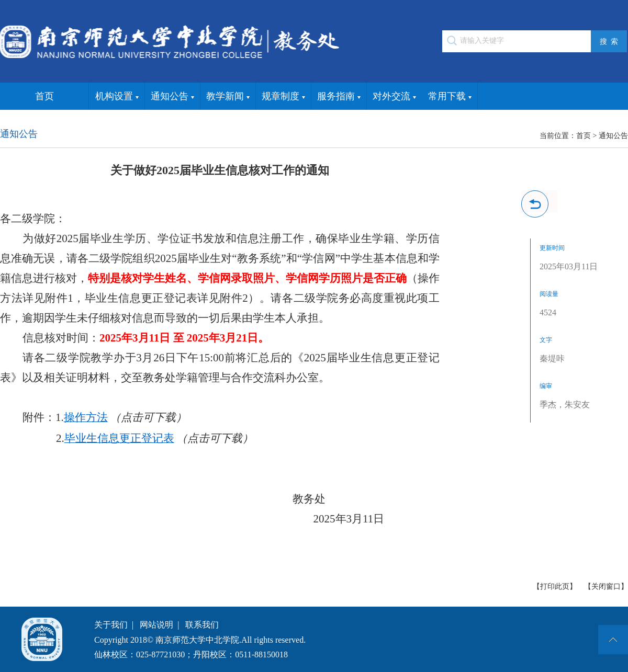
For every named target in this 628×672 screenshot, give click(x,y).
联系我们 (202, 625)
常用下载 (450, 97)
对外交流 (394, 97)
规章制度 (283, 97)
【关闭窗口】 (606, 586)
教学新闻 (228, 97)
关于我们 (111, 625)
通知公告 (172, 97)
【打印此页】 (555, 586)
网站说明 (156, 625)
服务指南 (339, 97)
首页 (44, 96)
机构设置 (117, 97)
